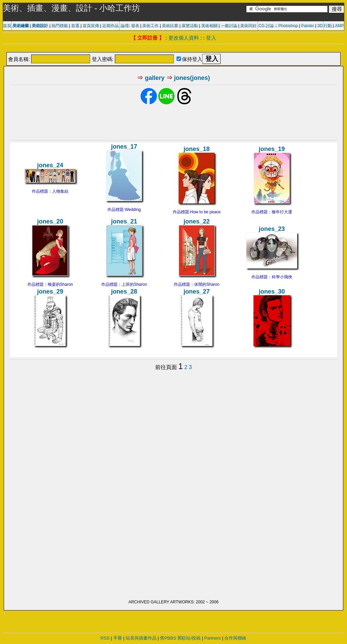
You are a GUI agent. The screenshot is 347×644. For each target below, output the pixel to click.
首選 (75, 26)
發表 (135, 26)
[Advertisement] (173, 49)
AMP (340, 26)
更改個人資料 (184, 38)
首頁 (7, 26)
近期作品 (110, 26)
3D (320, 26)
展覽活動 (190, 26)
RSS (105, 638)
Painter (308, 26)
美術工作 (150, 26)
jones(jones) (192, 78)
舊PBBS (168, 638)
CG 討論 (266, 26)
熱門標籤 (60, 26)
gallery (155, 78)
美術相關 (209, 26)
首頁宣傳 (91, 26)
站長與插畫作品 (141, 638)
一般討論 (229, 26)
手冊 (118, 638)
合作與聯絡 (235, 638)
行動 (328, 26)
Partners (213, 638)
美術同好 (248, 26)
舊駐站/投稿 (189, 638)
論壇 (125, 26)
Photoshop (288, 26)
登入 (211, 38)
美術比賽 (170, 26)
